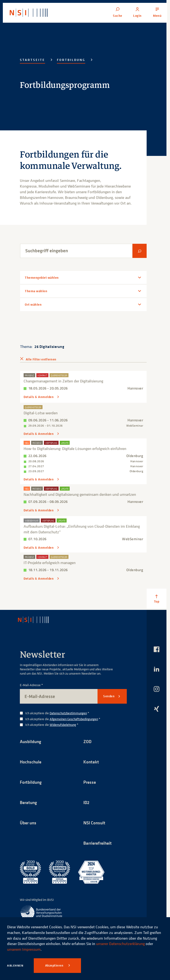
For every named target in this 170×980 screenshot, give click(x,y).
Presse (90, 781)
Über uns (29, 823)
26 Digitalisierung (49, 347)
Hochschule (31, 761)
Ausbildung (31, 740)
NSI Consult (95, 823)
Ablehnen (15, 965)
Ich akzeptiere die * (57, 712)
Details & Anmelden (39, 397)
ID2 (87, 802)
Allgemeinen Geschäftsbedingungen (74, 718)
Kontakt (91, 761)
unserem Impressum (24, 949)
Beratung (29, 802)
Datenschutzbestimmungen (68, 712)
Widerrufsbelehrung (63, 724)
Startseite (32, 60)
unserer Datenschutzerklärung (120, 944)
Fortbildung (71, 60)
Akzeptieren (55, 965)
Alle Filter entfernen (41, 359)
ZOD (88, 740)
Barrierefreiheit (99, 843)
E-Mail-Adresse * (31, 684)
